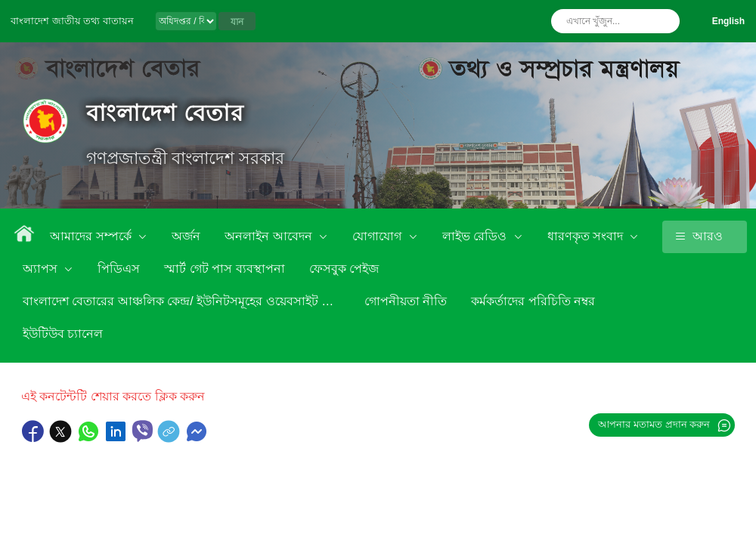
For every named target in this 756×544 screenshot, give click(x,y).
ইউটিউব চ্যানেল (63, 334)
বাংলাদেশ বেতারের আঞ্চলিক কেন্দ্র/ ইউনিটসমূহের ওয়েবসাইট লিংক (185, 301)
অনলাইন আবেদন (270, 236)
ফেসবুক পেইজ (344, 269)
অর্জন (186, 236)
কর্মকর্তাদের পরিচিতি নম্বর (533, 301)
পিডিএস (119, 269)
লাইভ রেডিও (476, 236)
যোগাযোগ (378, 236)
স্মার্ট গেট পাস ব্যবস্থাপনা (224, 269)
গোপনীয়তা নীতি (406, 301)
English (728, 21)
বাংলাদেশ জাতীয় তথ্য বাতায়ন (72, 21)
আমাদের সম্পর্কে (92, 236)
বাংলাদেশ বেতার (165, 113)
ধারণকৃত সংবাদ (587, 236)
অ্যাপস (42, 269)
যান (237, 22)
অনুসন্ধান (665, 21)
